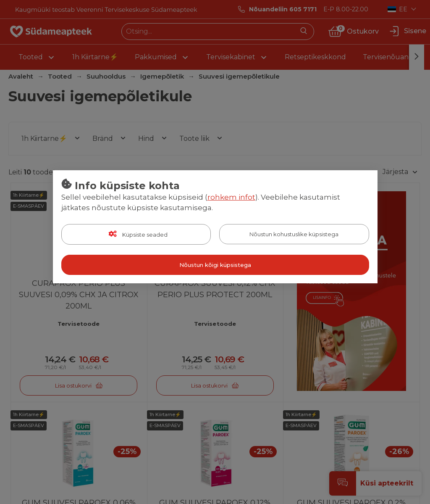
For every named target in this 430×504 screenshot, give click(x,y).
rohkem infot (231, 197)
